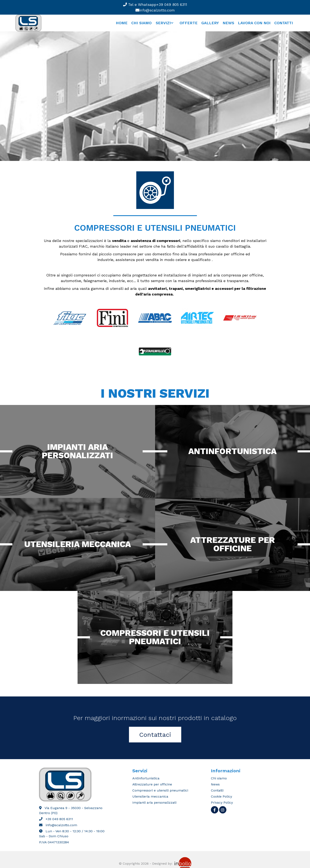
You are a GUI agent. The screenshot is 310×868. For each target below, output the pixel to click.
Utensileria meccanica (150, 796)
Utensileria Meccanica (78, 544)
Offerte (189, 23)
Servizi (163, 23)
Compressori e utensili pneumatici (155, 637)
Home (122, 23)
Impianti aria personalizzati (77, 451)
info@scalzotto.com (155, 10)
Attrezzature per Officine (233, 544)
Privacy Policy (222, 802)
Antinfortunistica (232, 451)
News (228, 23)
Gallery (210, 23)
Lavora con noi (254, 23)
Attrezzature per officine (152, 784)
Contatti (284, 23)
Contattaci (155, 735)
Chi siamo (141, 23)
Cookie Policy (221, 796)
